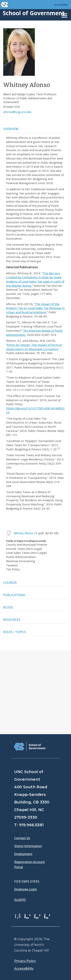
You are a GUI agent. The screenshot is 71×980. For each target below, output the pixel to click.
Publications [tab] (14, 595)
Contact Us (22, 838)
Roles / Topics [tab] (15, 632)
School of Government (34, 13)
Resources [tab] (12, 620)
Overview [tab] (11, 129)
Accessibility (61, 5)
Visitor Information (28, 846)
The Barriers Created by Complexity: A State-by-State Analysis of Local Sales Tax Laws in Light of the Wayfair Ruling (35, 279)
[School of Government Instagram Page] (47, 916)
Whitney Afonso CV (26, 533)
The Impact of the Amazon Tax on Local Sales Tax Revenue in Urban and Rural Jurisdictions (35, 308)
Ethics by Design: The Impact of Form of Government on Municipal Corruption (34, 347)
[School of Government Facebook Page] (18, 916)
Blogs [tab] (8, 607)
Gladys (20, 900)
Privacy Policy (25, 961)
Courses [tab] (10, 583)
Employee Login (26, 889)
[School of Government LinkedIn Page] (37, 916)
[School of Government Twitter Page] (28, 916)
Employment (23, 854)
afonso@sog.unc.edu (17, 112)
